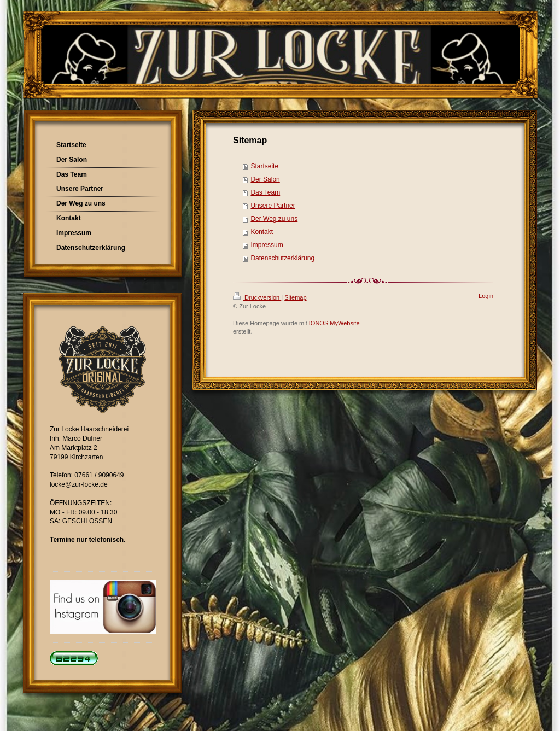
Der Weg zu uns (274, 219)
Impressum (267, 245)
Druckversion (257, 297)
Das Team (265, 192)
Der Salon (265, 179)
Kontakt (262, 232)
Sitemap (295, 297)
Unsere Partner (273, 206)
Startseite (264, 166)
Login (486, 296)
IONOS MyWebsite (334, 323)
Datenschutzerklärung (282, 258)
